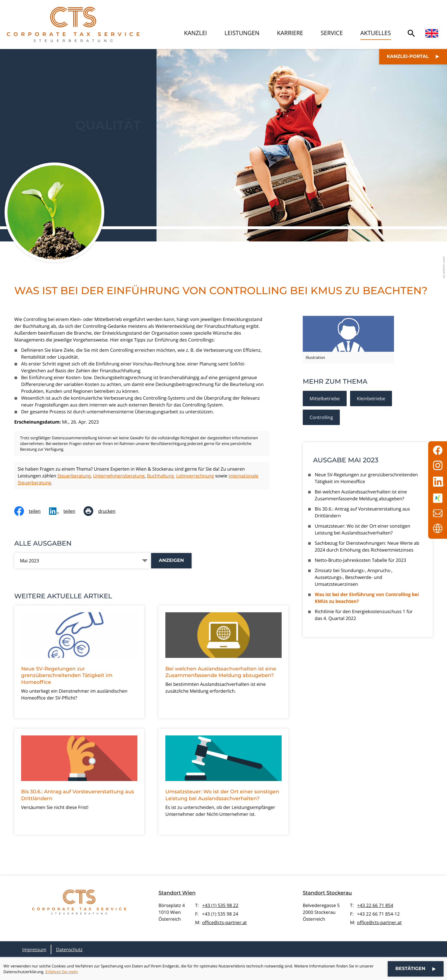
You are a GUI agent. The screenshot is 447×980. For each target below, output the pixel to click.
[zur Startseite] (73, 25)
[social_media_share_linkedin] (66, 511)
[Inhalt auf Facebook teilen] (32, 511)
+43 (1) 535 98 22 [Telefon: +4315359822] (220, 905)
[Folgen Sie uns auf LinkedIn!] (438, 482)
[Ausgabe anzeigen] (171, 561)
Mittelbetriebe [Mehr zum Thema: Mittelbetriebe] (325, 398)
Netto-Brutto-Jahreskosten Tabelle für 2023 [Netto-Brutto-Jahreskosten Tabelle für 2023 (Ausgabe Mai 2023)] (360, 560)
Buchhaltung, (161, 476)
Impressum (34, 949)
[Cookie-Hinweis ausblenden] (416, 969)
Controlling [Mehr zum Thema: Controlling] (321, 417)
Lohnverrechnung (195, 476)
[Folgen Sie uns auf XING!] (438, 498)
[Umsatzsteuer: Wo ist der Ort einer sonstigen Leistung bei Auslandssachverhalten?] (223, 782)
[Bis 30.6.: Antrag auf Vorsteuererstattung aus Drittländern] (79, 782)
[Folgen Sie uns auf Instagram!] (438, 465)
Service (332, 33)
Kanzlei (196, 33)
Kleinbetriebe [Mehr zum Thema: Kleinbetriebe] (371, 398)
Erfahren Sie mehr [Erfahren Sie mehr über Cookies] (62, 972)
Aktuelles (376, 33)
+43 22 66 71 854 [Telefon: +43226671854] (375, 905)
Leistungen (242, 33)
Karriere (290, 33)
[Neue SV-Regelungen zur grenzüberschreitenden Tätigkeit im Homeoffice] (79, 662)
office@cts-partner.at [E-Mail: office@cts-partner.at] (224, 922)
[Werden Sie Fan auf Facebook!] (438, 450)
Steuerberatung (74, 476)
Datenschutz (69, 949)
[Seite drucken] (104, 511)
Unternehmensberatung (119, 476)
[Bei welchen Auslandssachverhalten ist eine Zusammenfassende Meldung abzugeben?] (223, 662)
